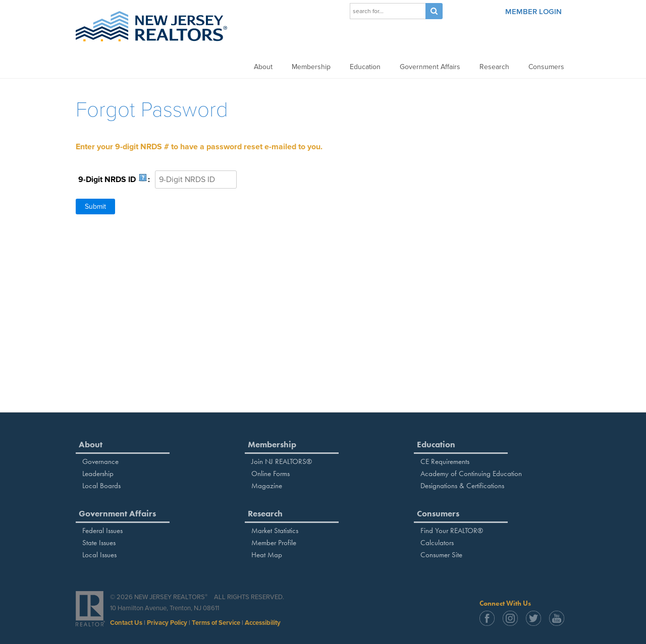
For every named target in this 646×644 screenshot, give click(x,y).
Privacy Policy (167, 623)
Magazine (267, 486)
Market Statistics (275, 531)
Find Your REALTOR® (452, 531)
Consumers (546, 67)
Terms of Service (216, 623)
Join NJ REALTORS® (282, 461)
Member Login (533, 12)
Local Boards (101, 486)
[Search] (388, 11)
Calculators (437, 543)
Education (365, 67)
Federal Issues (102, 531)
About (263, 67)
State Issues (99, 543)
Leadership (98, 474)
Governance (100, 461)
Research (494, 67)
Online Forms (271, 474)
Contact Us (126, 623)
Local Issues (99, 555)
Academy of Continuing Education (471, 474)
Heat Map (267, 555)
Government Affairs (430, 67)
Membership (311, 67)
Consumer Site (441, 555)
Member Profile (274, 543)
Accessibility (263, 623)
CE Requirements (445, 461)
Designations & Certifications (462, 486)
